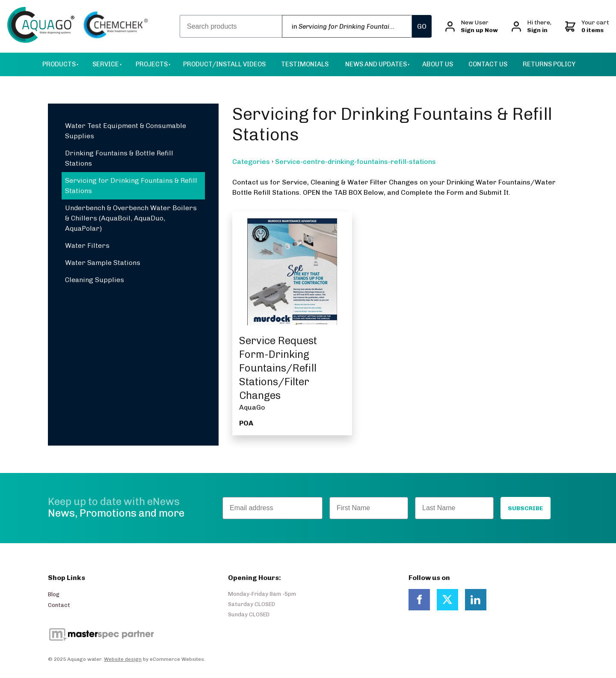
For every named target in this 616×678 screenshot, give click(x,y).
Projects (152, 64)
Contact (59, 605)
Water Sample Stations (103, 263)
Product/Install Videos (224, 64)
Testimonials (305, 64)
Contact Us (488, 64)
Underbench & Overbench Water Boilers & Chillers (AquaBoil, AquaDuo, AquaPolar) (131, 218)
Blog (54, 594)
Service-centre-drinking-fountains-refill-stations (355, 162)
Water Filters (87, 245)
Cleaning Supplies (95, 280)
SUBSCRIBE (526, 508)
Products (59, 64)
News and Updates (376, 64)
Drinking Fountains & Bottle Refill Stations (119, 158)
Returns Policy (549, 64)
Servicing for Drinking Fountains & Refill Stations (131, 186)
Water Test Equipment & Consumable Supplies (126, 131)
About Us (438, 64)
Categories (251, 162)
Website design (123, 659)
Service (106, 64)
